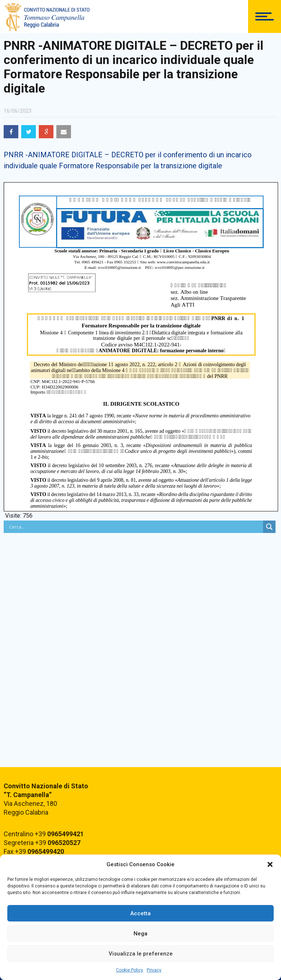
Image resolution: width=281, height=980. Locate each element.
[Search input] (135, 527)
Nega (140, 934)
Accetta (140, 913)
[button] (270, 864)
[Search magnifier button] (269, 527)
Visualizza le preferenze (141, 954)
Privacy (154, 970)
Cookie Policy (130, 970)
